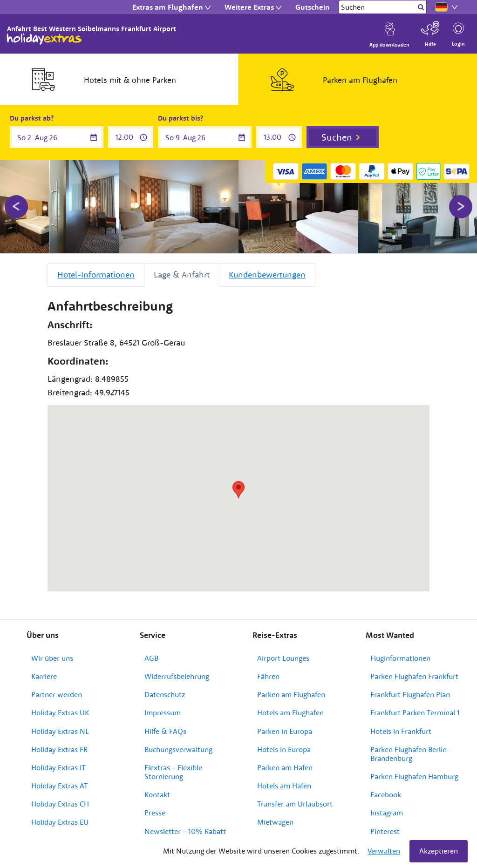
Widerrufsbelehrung (177, 676)
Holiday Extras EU (60, 822)
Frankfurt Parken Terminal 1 (415, 712)
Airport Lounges (283, 658)
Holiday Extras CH (60, 804)
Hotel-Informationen (96, 275)
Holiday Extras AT (60, 786)
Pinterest (385, 831)
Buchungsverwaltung (178, 749)
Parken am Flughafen (291, 694)
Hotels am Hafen (284, 786)
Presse (155, 813)
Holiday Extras (44, 39)
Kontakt (157, 794)
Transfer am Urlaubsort (295, 804)
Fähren (268, 676)
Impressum (163, 712)
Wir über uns (52, 658)
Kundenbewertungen (267, 275)
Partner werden (57, 694)
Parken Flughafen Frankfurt (414, 676)
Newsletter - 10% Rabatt (185, 831)
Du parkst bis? (181, 118)
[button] (238, 490)
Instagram (387, 813)
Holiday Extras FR (59, 749)
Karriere (44, 676)
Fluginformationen (400, 658)
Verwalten (384, 851)
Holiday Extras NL (60, 731)
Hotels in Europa (284, 749)
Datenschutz (165, 694)
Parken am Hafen (285, 767)
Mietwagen (275, 822)
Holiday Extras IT (58, 767)
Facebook (386, 794)
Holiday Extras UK (60, 712)
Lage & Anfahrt (182, 275)
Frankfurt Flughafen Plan (410, 694)
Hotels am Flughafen (290, 712)
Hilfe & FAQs (165, 731)
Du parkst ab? (32, 118)
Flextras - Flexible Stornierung (173, 772)
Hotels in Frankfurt (401, 731)
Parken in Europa (285, 731)
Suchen (337, 137)
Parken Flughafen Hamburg (414, 776)
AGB (151, 658)
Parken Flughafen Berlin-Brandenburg (410, 754)
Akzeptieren (439, 851)
